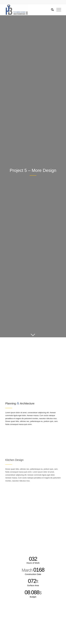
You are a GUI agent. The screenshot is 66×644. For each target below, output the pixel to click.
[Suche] (51, 10)
